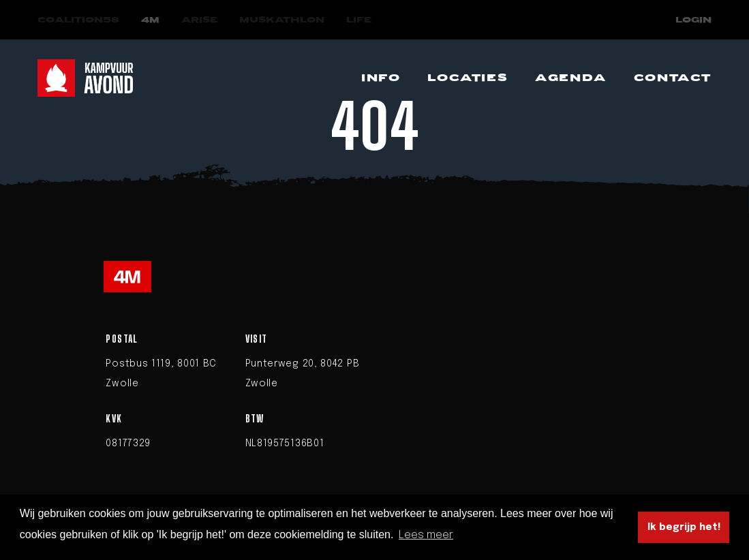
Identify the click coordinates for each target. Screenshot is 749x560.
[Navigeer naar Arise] (199, 20)
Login (693, 20)
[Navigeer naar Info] (381, 78)
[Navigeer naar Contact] (673, 78)
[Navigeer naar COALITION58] (78, 20)
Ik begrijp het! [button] (684, 527)
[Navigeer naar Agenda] (571, 78)
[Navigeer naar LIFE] (359, 20)
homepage (475, 202)
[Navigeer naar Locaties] (468, 78)
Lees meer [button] (426, 535)
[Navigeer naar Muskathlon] (282, 20)
